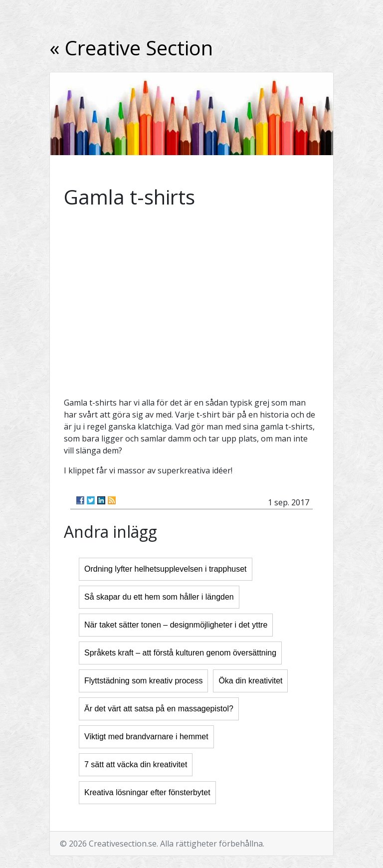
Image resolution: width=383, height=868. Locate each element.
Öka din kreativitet (250, 681)
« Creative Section (131, 48)
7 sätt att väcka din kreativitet (136, 764)
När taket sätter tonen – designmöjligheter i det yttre (176, 625)
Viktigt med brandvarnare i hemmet (146, 737)
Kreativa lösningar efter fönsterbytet (147, 792)
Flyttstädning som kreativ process (143, 681)
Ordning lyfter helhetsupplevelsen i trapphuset (166, 569)
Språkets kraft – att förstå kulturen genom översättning (180, 653)
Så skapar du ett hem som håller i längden (159, 597)
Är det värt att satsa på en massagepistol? (159, 709)
